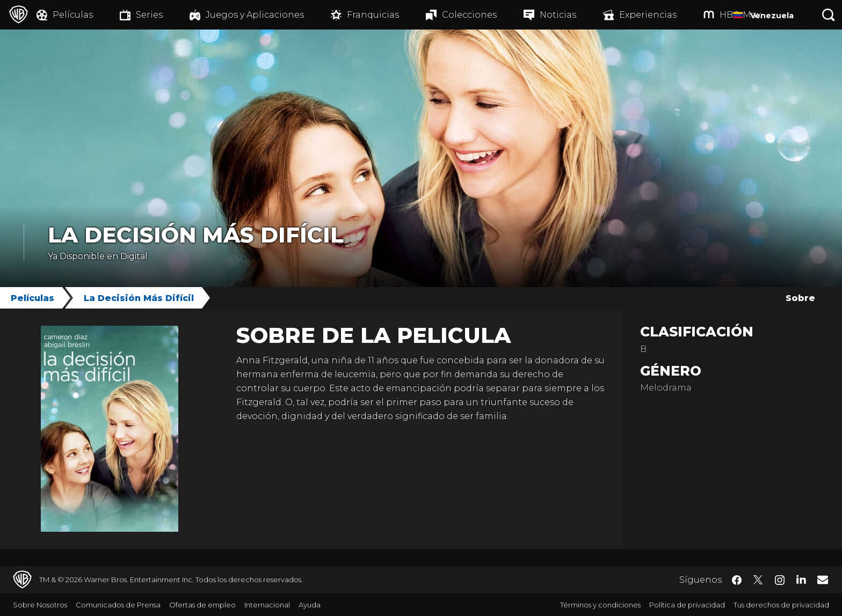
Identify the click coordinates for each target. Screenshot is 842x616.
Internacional (267, 605)
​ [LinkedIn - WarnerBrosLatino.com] (801, 579)
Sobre (800, 298)
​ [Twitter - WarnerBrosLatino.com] (758, 580)
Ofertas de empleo (202, 605)
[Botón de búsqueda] (829, 15)
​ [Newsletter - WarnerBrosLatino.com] (823, 580)
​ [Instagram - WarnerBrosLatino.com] (780, 580)
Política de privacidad (687, 605)
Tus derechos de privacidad (781, 605)
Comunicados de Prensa (118, 605)
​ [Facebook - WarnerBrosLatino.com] (737, 580)
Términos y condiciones (600, 605)
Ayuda (310, 605)
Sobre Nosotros (40, 605)
